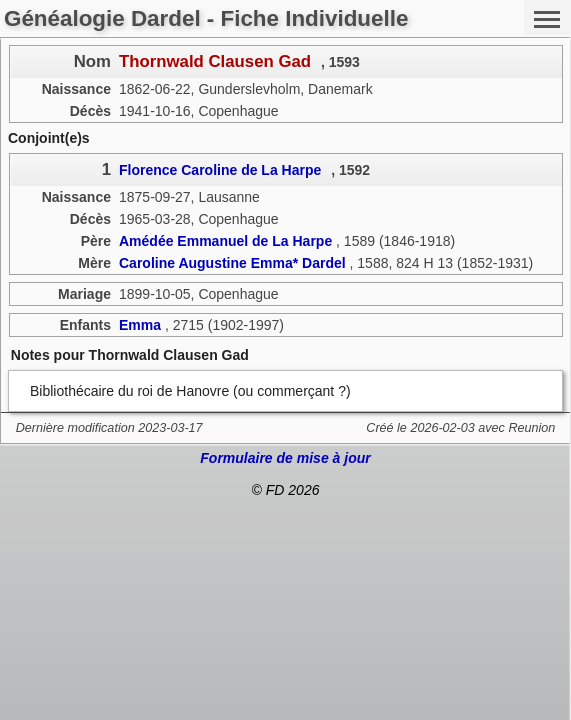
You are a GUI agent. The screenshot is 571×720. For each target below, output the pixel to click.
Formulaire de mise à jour (285, 458)
